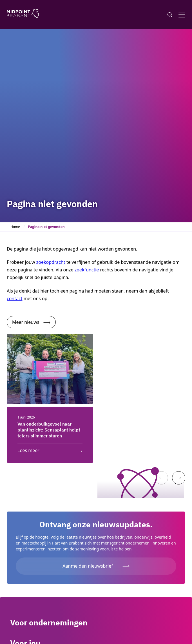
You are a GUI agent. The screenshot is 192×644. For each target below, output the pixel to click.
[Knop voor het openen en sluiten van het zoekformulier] (170, 15)
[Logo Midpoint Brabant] (23, 15)
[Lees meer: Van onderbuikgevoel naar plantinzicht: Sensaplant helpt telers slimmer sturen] (50, 449)
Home (15, 227)
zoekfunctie (87, 270)
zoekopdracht (51, 262)
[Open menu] (182, 15)
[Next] (179, 478)
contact (14, 298)
